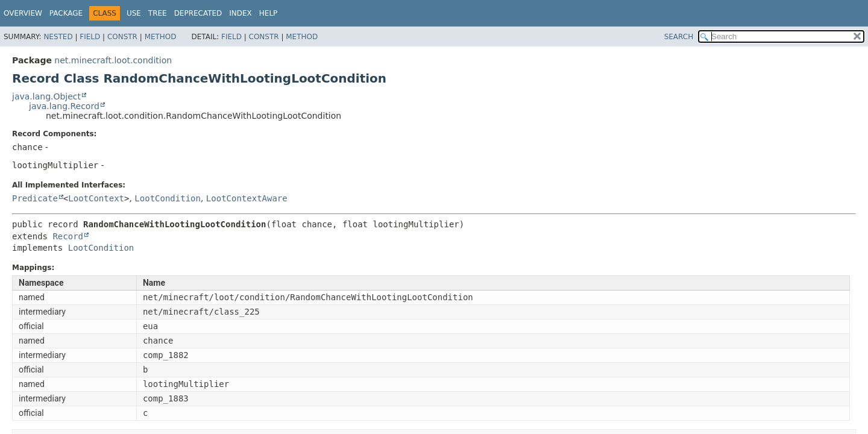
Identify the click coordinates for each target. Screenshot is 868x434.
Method (161, 37)
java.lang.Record (64, 106)
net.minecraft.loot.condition (113, 60)
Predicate (35, 198)
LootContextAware (247, 198)
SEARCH (679, 37)
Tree (158, 13)
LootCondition (168, 198)
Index (241, 13)
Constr (122, 37)
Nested (58, 37)
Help (269, 13)
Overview (23, 13)
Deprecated (198, 13)
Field (90, 37)
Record (68, 236)
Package (66, 13)
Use (134, 13)
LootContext (96, 198)
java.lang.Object (46, 96)
